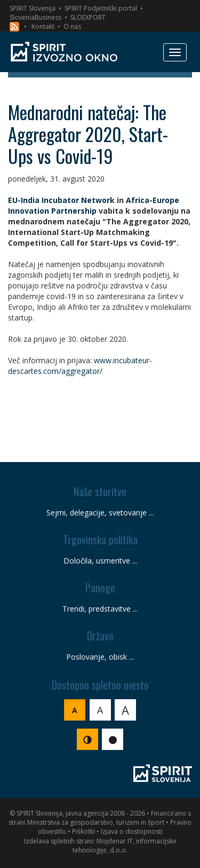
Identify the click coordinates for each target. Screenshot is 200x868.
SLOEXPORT (88, 17)
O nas (72, 26)
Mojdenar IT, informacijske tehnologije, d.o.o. (125, 846)
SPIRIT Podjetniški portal (101, 8)
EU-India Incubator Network (61, 200)
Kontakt (43, 26)
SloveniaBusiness (35, 17)
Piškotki (83, 831)
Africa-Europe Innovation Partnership (94, 205)
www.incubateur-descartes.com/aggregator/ (80, 366)
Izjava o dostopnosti (132, 831)
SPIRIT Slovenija (33, 8)
